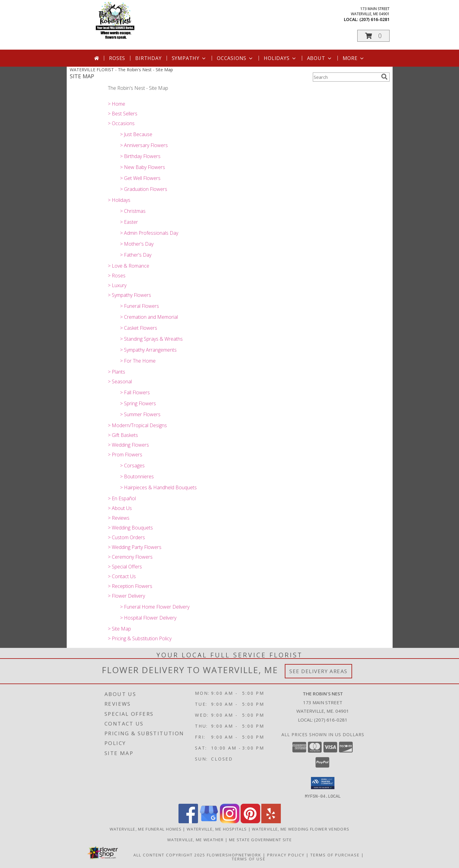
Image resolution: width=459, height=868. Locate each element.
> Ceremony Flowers (130, 557)
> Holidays (119, 200)
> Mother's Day (137, 244)
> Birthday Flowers (140, 156)
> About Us (120, 508)
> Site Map (119, 629)
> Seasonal (120, 381)
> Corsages (132, 466)
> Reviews (119, 518)
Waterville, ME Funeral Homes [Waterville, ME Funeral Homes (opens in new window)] (146, 829)
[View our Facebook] (188, 821)
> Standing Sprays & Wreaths (151, 339)
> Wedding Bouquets (130, 528)
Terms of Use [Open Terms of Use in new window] (249, 859)
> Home (117, 104)
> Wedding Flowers (128, 445)
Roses (117, 58)
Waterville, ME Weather (196, 839)
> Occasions (121, 123)
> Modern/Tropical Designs (137, 425)
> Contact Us (122, 576)
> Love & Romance (129, 266)
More (354, 58)
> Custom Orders (126, 537)
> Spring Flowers (138, 403)
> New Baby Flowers (143, 167)
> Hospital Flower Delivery (148, 618)
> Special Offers (125, 567)
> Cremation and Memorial (149, 317)
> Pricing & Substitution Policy (140, 638)
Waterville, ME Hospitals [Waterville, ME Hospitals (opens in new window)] (217, 829)
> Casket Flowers (139, 328)
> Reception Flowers (130, 586)
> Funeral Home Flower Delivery (155, 607)
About (320, 58)
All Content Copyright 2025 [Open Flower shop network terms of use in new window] (169, 855)
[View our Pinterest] (250, 821)
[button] (373, 36)
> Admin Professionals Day (149, 233)
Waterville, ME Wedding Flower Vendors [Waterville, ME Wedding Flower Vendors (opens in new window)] (301, 829)
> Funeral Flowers (139, 306)
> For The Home (138, 361)
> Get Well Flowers (140, 178)
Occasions (235, 58)
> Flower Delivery (126, 596)
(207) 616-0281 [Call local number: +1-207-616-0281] (374, 19)
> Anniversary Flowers (144, 145)
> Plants (117, 372)
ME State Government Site (260, 839)
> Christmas (133, 211)
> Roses (117, 276)
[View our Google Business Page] (209, 821)
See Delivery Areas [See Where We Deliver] (318, 671)
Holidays (280, 58)
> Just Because (136, 134)
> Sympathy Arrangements (148, 350)
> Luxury (117, 285)
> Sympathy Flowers (129, 295)
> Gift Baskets (123, 435)
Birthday (148, 58)
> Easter (129, 222)
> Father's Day (136, 255)
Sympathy (189, 58)
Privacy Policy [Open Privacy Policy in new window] (286, 855)
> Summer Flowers (140, 414)
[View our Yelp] (271, 821)
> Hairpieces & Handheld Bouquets (158, 487)
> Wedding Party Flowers (135, 547)
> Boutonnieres (137, 476)
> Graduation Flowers (144, 189)
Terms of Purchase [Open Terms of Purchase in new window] (335, 855)
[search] (384, 77)
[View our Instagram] (230, 821)
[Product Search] (346, 77)
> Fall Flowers (135, 392)
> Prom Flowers (125, 455)
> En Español (122, 498)
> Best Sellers (123, 114)
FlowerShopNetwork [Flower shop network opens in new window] (234, 855)
